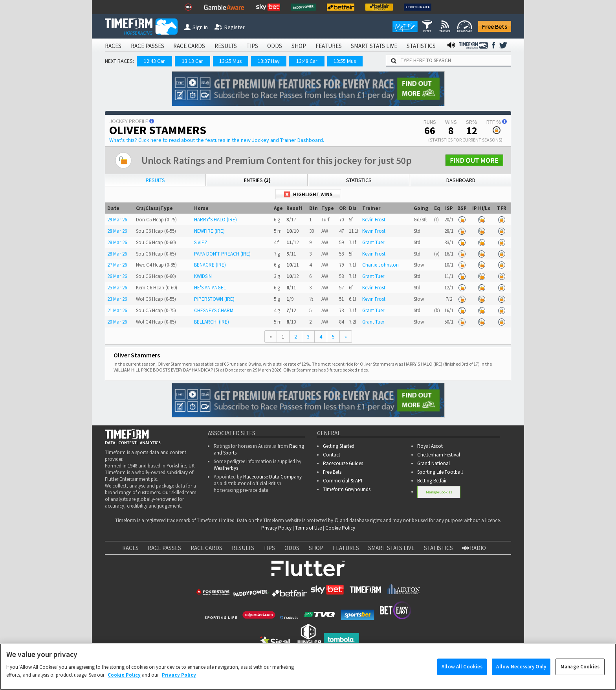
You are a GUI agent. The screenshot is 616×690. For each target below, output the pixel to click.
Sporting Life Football (440, 472)
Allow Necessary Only (521, 674)
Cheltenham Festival (439, 455)
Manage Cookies (439, 492)
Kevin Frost (374, 220)
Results (155, 180)
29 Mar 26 (117, 220)
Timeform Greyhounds (347, 489)
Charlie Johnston (380, 265)
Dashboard (461, 180)
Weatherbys (226, 468)
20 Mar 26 (117, 322)
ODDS (275, 46)
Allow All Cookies (462, 674)
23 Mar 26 (117, 299)
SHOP (299, 46)
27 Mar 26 (117, 265)
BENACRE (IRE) (210, 265)
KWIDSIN (203, 276)
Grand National (434, 463)
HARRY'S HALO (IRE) (215, 220)
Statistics (359, 180)
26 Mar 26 (117, 276)
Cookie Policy (340, 528)
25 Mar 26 (117, 288)
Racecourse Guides (343, 463)
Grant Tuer (373, 242)
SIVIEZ (201, 242)
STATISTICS (421, 46)
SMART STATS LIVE (374, 46)
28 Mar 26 (117, 231)
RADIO (474, 548)
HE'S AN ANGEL (210, 288)
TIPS (252, 46)
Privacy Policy (276, 528)
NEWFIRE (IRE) (209, 231)
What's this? (217, 140)
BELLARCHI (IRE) (212, 322)
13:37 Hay (269, 61)
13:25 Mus (231, 61)
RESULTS (226, 46)
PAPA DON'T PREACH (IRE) (222, 254)
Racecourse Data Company (272, 477)
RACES (113, 46)
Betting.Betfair (432, 481)
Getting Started (339, 446)
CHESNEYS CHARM (214, 310)
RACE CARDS (189, 46)
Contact (332, 455)
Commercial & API (343, 481)
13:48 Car (307, 61)
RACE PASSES (148, 46)
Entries (257, 180)
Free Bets (495, 26)
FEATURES (329, 46)
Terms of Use (308, 528)
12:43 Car (154, 61)
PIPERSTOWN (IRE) (214, 299)
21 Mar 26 (117, 310)
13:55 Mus (345, 61)
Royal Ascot (430, 446)
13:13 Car (192, 61)
